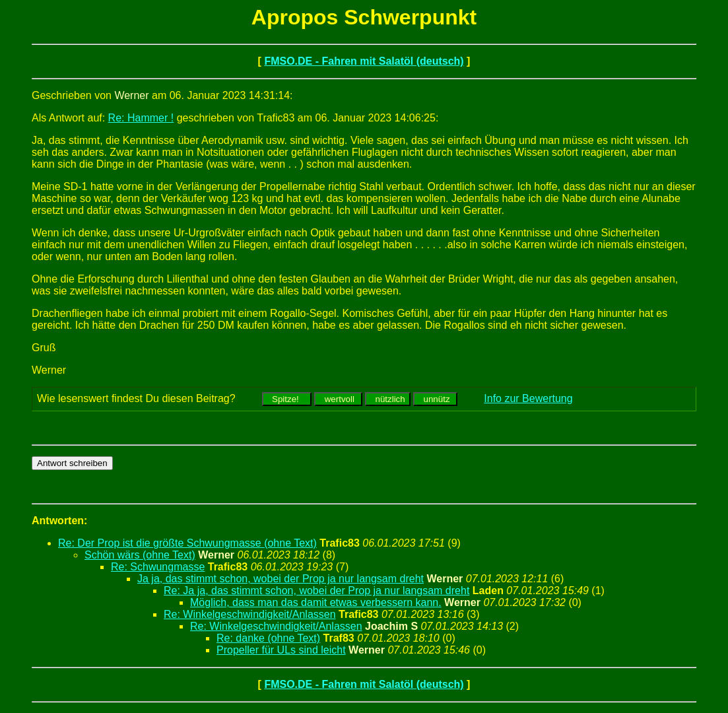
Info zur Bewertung (528, 398)
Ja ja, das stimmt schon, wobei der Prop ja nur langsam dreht (281, 579)
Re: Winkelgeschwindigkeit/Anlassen (250, 614)
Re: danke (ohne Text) (268, 638)
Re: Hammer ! (141, 118)
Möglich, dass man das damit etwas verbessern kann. (316, 602)
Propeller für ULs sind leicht (281, 650)
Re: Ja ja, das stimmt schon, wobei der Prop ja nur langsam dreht (316, 591)
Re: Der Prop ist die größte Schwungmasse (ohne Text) (187, 543)
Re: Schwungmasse (158, 567)
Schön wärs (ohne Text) (140, 555)
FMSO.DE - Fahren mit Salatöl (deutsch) (364, 61)
